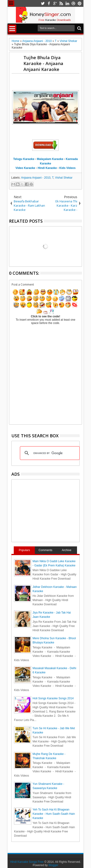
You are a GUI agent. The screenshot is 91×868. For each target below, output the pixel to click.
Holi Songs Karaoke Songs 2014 (53, 698)
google (55, 3)
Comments (45, 550)
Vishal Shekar (64, 178)
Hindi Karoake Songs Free (27, 862)
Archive (67, 550)
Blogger (53, 865)
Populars (24, 550)
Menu (11, 3)
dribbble (73, 3)
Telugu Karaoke (24, 159)
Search (79, 28)
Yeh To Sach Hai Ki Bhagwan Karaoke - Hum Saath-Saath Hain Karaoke (54, 814)
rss (61, 3)
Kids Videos (67, 168)
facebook (49, 3)
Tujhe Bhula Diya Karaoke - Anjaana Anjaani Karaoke (43, 63)
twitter (43, 3)
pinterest (80, 3)
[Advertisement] (51, 83)
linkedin (67, 3)
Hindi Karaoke (47, 168)
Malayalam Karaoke (50, 159)
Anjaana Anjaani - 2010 (36, 178)
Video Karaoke (25, 168)
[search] (49, 453)
